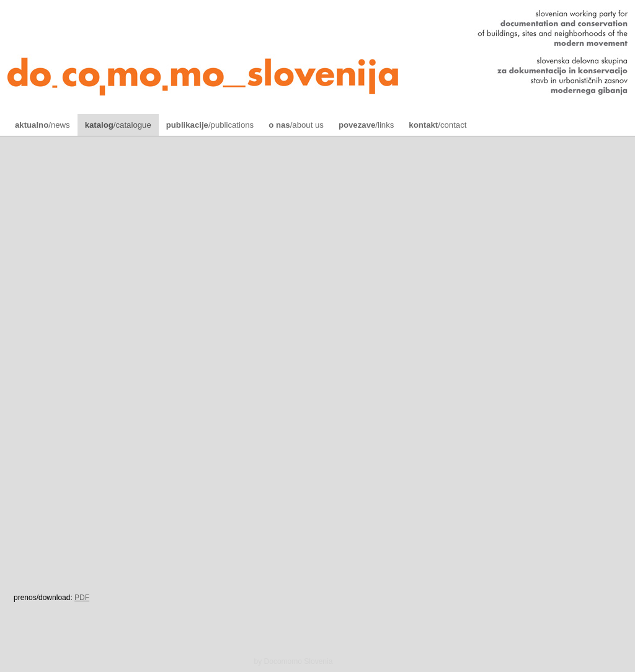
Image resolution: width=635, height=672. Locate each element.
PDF (82, 598)
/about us (296, 125)
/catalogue (118, 125)
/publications (210, 125)
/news (42, 125)
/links (366, 125)
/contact (437, 125)
